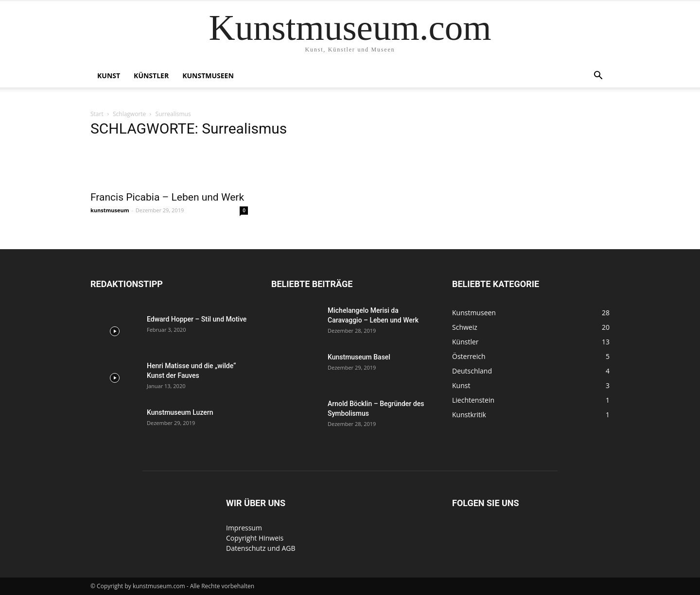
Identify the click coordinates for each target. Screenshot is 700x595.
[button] (598, 76)
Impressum (244, 528)
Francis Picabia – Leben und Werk (167, 197)
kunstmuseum (110, 210)
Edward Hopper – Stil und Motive (197, 319)
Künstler (151, 76)
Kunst (109, 76)
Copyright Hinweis (255, 538)
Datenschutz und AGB (261, 548)
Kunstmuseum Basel (359, 357)
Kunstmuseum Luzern (180, 412)
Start (97, 114)
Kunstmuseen (208, 76)
